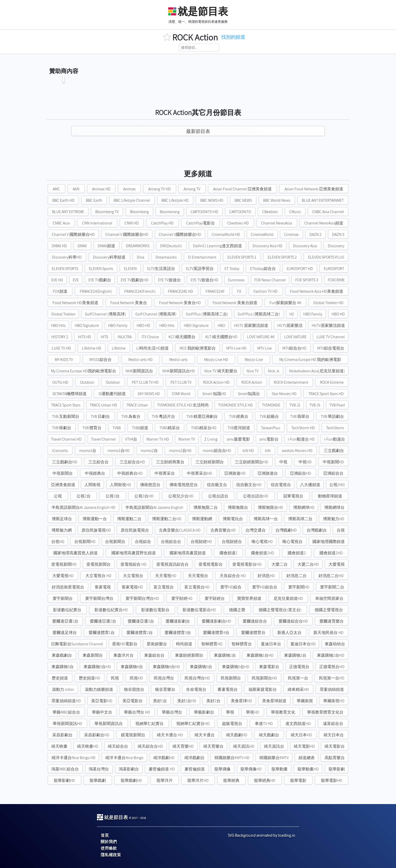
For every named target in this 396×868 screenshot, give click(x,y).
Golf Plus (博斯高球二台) (207, 314)
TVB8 (117, 428)
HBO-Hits (167, 325)
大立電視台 (133, 576)
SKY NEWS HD (149, 394)
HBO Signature (87, 325)
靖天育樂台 (213, 746)
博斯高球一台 (266, 519)
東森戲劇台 (62, 655)
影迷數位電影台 (155, 610)
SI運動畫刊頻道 (112, 394)
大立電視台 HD (98, 576)
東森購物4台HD (166, 667)
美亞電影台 (133, 701)
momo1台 (88, 451)
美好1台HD (187, 701)
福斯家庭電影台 (263, 689)
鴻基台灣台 (99, 769)
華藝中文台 (102, 712)
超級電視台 (232, 724)
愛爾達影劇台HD (216, 621)
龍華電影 (298, 780)
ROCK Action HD (216, 382)
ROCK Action (252, 382)
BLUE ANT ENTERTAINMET (323, 200)
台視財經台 (232, 542)
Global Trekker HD (328, 303)
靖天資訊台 (274, 746)
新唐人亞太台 (289, 633)
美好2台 (213, 701)
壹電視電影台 (211, 564)
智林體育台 (242, 644)
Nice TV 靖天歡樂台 (221, 371)
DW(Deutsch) (171, 246)
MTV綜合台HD (294, 348)
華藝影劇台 (204, 712)
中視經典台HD (130, 473)
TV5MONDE (271, 405)
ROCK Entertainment (291, 382)
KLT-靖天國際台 (182, 337)
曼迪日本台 (271, 644)
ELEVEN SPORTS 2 (282, 257)
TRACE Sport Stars (66, 405)
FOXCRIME (336, 280)
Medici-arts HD (140, 360)
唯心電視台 (292, 542)
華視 (230, 712)
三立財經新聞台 (210, 462)
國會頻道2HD (331, 553)
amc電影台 (269, 439)
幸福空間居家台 (329, 598)
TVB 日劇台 (100, 416)
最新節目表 (198, 131)
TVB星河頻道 (239, 428)
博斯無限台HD (270, 507)
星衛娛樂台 (157, 644)
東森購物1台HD (260, 655)
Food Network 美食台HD (180, 303)
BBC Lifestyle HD (175, 200)
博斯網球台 (334, 507)
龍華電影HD (332, 780)
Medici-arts (178, 360)
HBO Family (313, 314)
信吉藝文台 (217, 485)
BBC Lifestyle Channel (132, 200)
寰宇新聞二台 (332, 587)
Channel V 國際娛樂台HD (73, 234)
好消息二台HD (331, 576)
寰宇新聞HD (299, 587)
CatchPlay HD (162, 223)
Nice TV (253, 371)
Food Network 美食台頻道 (235, 303)
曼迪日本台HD (303, 644)
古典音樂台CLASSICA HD (180, 530)
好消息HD (266, 576)
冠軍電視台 (293, 496)
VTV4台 (131, 439)
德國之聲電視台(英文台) (280, 610)
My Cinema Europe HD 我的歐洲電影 (310, 360)
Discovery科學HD (67, 257)
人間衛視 (92, 485)
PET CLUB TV (181, 382)
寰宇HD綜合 (231, 587)
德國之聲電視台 (329, 610)
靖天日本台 (334, 735)
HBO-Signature (196, 325)
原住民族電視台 (135, 530)
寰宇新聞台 (63, 598)
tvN (268, 451)
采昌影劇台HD (97, 735)
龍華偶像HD (251, 769)
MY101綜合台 (101, 360)
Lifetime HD (92, 348)
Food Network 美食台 (129, 303)
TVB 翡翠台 (300, 416)
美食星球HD (241, 701)
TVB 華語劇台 (332, 416)
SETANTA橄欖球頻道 (69, 394)
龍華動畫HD (308, 769)
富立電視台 (164, 587)
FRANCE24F (215, 291)
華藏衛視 (305, 701)
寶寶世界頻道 (249, 598)
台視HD (58, 542)
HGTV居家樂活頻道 (328, 325)
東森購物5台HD (236, 667)
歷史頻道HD (89, 678)
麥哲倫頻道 (195, 769)
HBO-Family (118, 325)
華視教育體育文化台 (325, 712)
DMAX (82, 246)
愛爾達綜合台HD (293, 621)
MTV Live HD (236, 348)
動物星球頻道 (330, 496)
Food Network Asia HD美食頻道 (317, 291)
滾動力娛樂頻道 (99, 689)
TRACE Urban (137, 405)
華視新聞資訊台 (109, 724)
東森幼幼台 (335, 644)
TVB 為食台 (131, 416)
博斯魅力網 (62, 530)
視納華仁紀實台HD (193, 724)
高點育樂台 (335, 758)
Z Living (211, 439)
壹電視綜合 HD (133, 564)
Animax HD (101, 189)
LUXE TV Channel (331, 337)
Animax (129, 189)
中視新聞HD (333, 462)
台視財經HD (201, 542)
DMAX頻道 (106, 246)
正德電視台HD (332, 667)
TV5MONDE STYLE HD (235, 405)
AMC (56, 189)
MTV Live (265, 348)
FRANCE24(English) (96, 291)
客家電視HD (132, 587)
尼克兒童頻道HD (288, 598)
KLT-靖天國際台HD (221, 337)
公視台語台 (218, 496)
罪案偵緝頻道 (332, 689)
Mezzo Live (254, 360)
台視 (341, 530)
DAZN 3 (338, 234)
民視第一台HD (332, 678)
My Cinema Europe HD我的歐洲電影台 (84, 371)
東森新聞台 (93, 655)
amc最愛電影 (238, 439)
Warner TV (187, 439)
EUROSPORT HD (300, 269)
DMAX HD (59, 246)
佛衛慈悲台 (150, 485)
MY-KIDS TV (64, 360)
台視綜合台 (171, 542)
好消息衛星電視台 (68, 587)
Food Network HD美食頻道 (75, 303)
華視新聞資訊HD (67, 724)
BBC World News (277, 200)
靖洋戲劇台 (194, 758)
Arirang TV (192, 189)
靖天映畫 (59, 746)
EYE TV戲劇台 (100, 280)
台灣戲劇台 (317, 530)
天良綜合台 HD (233, 576)
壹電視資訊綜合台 (172, 564)
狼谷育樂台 (165, 689)
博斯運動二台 (129, 519)
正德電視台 (299, 667)
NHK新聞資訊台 (139, 371)
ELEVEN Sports (101, 269)
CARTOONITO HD (204, 212)
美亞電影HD (102, 701)
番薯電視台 (228, 689)
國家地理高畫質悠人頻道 (76, 553)
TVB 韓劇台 (62, 428)
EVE (76, 280)
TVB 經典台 (239, 416)
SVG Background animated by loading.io (262, 835)
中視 (283, 462)
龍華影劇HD (64, 780)
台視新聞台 (115, 542)
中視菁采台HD (200, 473)
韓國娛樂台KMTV (274, 758)
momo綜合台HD (217, 451)
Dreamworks (166, 257)
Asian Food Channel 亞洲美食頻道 (242, 189)
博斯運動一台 (95, 519)
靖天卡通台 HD (170, 735)
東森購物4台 (132, 667)
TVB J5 (315, 405)
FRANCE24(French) (140, 291)
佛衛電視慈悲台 (184, 485)
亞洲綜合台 (333, 473)
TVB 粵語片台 (163, 416)
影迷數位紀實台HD (111, 610)
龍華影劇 (337, 769)
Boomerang (170, 212)
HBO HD (338, 314)
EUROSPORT (334, 269)
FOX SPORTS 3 (307, 280)
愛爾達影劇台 (178, 621)
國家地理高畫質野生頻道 (134, 553)
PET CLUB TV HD (145, 382)
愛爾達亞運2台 (103, 621)
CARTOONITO (240, 212)
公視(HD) (337, 485)
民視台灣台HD (197, 678)
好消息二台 (296, 576)
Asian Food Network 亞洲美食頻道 (314, 189)
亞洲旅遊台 (268, 473)
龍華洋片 (165, 780)
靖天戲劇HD (237, 735)
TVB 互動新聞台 (66, 416)
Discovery (336, 246)
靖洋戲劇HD (164, 758)
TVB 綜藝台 (269, 416)
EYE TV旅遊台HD (205, 280)
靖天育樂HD (183, 746)
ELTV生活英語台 (161, 269)
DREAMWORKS (138, 246)
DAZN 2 (315, 234)
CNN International (97, 223)
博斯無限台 (238, 507)
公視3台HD (144, 496)
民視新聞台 (231, 678)
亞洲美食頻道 (63, 485)
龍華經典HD (265, 780)
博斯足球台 (62, 519)
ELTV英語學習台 (200, 269)
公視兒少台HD (181, 496)
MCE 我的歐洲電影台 (198, 348)
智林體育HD (212, 644)
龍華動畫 (280, 769)
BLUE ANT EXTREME (68, 212)
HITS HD (85, 337)
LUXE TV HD (61, 348)
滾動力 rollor (63, 689)
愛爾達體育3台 (178, 633)
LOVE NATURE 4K (261, 337)
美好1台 (160, 701)
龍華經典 (231, 780)
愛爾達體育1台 (102, 633)
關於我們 (109, 842)
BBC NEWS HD (212, 200)
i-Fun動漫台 (335, 439)
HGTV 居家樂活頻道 (251, 325)
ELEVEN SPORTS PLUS (326, 257)
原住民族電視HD (96, 530)
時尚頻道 (184, 644)
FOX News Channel (270, 280)
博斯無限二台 (206, 507)
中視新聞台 (63, 473)
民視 (115, 678)
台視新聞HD (85, 542)
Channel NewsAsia (277, 223)
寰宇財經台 (215, 598)
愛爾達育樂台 (332, 621)
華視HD (253, 712)
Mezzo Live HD (216, 360)
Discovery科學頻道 (109, 257)
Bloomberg (139, 212)
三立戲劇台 (334, 451)
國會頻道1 (228, 553)
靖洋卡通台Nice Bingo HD (73, 758)
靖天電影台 (335, 746)
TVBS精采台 (170, 428)
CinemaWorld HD (226, 234)
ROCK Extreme (332, 382)
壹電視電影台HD (247, 564)
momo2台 (149, 451)
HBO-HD (143, 325)
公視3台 (113, 496)
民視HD (136, 678)
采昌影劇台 (62, 735)
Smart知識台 (249, 394)
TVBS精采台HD (204, 428)
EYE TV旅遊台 (169, 280)
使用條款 (109, 848)
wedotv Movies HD (297, 451)
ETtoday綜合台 (263, 269)
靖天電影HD (304, 746)
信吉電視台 (281, 485)
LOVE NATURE (295, 337)
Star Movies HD (284, 394)
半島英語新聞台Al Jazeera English (154, 507)
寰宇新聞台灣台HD (142, 598)
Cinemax (291, 234)
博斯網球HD (304, 507)
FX (239, 291)
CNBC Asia (61, 223)
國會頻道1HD (263, 553)
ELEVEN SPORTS (65, 269)
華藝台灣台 (172, 712)
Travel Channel (103, 439)
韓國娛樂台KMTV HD (232, 758)
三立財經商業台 (170, 462)
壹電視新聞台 (98, 564)
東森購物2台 (295, 655)
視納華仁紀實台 (150, 724)
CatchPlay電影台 (201, 223)
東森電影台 (269, 667)
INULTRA (125, 337)
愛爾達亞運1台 (65, 621)
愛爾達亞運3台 (141, 621)
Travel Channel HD (66, 439)
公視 (58, 496)
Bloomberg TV (107, 212)
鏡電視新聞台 (133, 735)
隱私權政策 (111, 855)
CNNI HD (132, 223)
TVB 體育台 (92, 428)
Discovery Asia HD (267, 246)
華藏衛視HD (334, 701)
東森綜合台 (154, 655)
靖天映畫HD (88, 746)
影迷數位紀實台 (67, 610)
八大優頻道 (310, 485)
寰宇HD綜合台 (265, 587)
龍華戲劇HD (131, 780)
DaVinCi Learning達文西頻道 (217, 246)
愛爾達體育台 (253, 633)
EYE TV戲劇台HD (135, 280)
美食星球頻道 (274, 701)
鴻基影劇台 (129, 769)
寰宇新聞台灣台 (99, 598)
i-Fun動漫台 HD (301, 439)
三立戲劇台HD (65, 462)
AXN (76, 189)
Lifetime (119, 348)
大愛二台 (280, 564)
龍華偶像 (222, 769)
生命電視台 (196, 689)
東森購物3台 (63, 667)
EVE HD (57, 280)
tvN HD (248, 451)
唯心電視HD (262, 542)
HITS (104, 337)
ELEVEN (130, 269)
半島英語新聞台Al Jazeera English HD (83, 507)
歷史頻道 (60, 678)
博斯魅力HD (334, 519)
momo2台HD (180, 451)
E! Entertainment (202, 257)
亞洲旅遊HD (235, 473)
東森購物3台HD (97, 667)
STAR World (181, 394)
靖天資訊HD (244, 746)
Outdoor (87, 382)
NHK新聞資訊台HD (179, 371)
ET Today (232, 269)
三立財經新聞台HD (252, 462)
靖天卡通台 (205, 735)
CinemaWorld (262, 234)
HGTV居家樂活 (290, 325)
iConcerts (60, 451)
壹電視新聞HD (64, 564)
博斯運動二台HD (167, 519)
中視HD (305, 462)
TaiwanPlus (270, 428)
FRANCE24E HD (180, 291)
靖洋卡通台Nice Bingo (124, 758)
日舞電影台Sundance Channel (77, 644)
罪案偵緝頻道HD (66, 701)
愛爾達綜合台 (255, 621)
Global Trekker (63, 314)
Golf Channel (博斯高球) (105, 314)
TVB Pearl (337, 405)
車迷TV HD (264, 724)
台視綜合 (143, 542)
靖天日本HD (301, 735)
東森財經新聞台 (189, 655)
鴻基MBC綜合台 (65, 769)
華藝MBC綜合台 (66, 712)
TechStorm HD (303, 428)
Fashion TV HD (266, 291)
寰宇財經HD (182, 598)
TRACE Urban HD (103, 405)
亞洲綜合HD (301, 473)
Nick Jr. (274, 371)
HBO (221, 325)
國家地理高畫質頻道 (188, 553)
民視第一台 (298, 678)
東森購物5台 (201, 667)
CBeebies (270, 212)
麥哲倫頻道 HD (162, 769)
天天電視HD (166, 576)
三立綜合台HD (132, 462)
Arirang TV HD (159, 189)
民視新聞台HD (264, 678)
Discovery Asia (305, 246)
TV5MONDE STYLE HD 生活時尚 (183, 405)
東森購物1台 (225, 655)
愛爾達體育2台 (140, 633)
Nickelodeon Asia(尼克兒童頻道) (317, 371)
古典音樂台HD (223, 530)
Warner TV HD (158, 439)
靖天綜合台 (118, 746)
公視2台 (84, 496)
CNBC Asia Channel (328, 212)
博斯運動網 (202, 519)
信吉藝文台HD (249, 485)
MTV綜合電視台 (331, 348)
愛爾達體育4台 (216, 633)
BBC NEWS (243, 200)
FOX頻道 (60, 291)
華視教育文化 (283, 712)
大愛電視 (337, 564)
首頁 (105, 835)
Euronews (236, 280)
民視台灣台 (164, 678)
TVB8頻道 (140, 428)
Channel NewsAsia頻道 (324, 223)
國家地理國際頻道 (329, 542)
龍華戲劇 (98, 780)
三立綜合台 (98, 462)
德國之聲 (237, 610)
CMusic (295, 212)
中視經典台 (95, 473)
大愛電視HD (63, 576)
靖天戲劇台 (269, 735)
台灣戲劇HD (286, 530)
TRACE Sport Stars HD (326, 394)
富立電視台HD (197, 587)
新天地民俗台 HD (328, 633)
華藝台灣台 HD (137, 712)
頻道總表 (307, 758)
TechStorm (335, 428)
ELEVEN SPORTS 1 (242, 257)
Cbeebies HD (238, 223)
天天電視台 (198, 576)
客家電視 (103, 587)
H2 (292, 314)
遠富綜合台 (333, 724)
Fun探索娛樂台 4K (285, 303)
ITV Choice (150, 337)
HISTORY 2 (60, 337)
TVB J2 (295, 405)
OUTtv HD (60, 382)
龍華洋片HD (198, 780)
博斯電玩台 (233, 519)
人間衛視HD (120, 485)
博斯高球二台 (300, 519)
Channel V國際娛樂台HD (180, 234)
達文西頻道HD (298, 724)
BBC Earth (94, 200)
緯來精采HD (298, 689)
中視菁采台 (165, 473)
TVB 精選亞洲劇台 (202, 416)
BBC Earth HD (63, 200)
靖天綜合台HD (150, 746)
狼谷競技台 (134, 689)
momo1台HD (119, 451)
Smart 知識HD (214, 394)
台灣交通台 (256, 530)
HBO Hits (58, 325)
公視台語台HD (256, 496)
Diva (141, 257)
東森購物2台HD (331, 655)
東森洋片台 (123, 655)
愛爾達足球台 (65, 633)
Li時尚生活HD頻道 (153, 348)
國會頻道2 (297, 553)
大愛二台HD (308, 564)
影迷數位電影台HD (199, 610)
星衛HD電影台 (125, 644)
